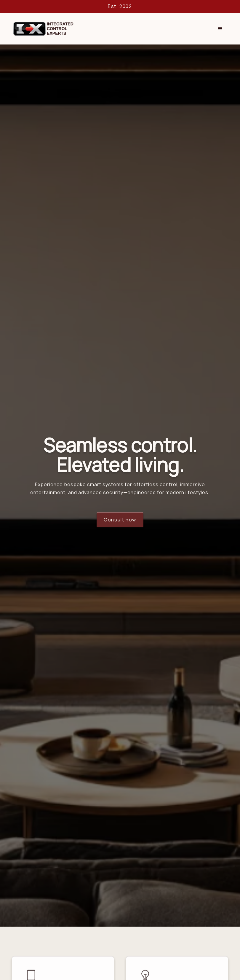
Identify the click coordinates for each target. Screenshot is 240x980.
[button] (220, 29)
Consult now (120, 520)
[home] (43, 29)
